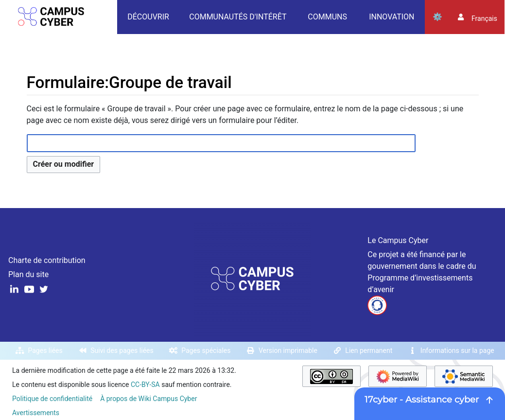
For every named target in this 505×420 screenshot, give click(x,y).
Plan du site (28, 274)
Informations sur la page (457, 350)
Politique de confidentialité (52, 399)
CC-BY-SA (145, 385)
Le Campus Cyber (398, 240)
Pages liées (45, 350)
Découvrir (148, 17)
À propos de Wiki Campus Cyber (148, 399)
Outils (437, 17)
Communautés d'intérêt (238, 17)
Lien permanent (369, 350)
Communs (327, 17)
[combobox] (221, 143)
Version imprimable (288, 350)
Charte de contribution (47, 260)
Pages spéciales (206, 350)
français (484, 18)
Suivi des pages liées (122, 350)
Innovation (392, 17)
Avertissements (36, 413)
